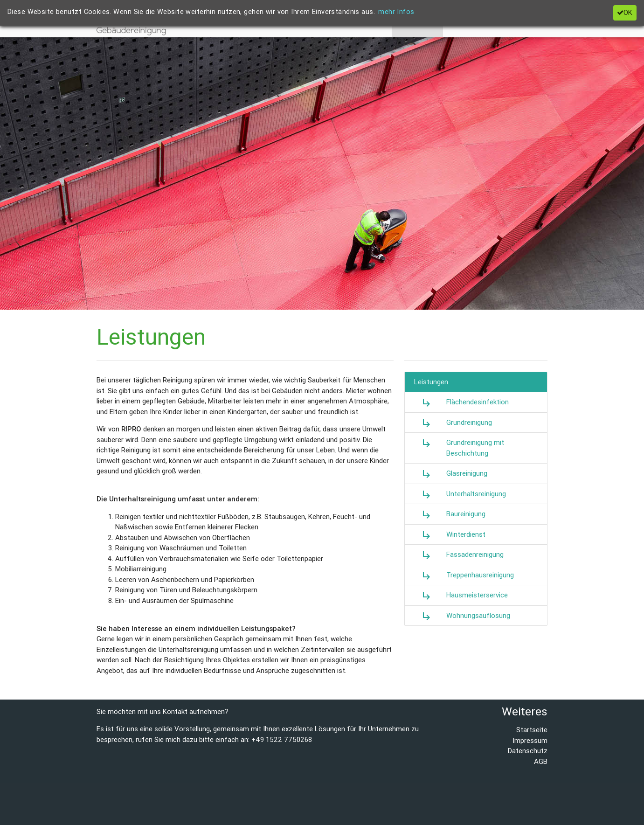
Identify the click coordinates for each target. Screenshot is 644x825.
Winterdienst (450, 535)
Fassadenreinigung (459, 555)
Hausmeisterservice (461, 596)
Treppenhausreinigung (464, 575)
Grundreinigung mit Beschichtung (459, 447)
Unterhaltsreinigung (460, 494)
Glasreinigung (451, 474)
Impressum (530, 740)
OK (625, 13)
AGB (541, 761)
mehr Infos (396, 12)
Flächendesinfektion (461, 402)
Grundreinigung (453, 423)
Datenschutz (528, 751)
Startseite (532, 730)
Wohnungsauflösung (462, 616)
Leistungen (431, 382)
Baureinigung (450, 514)
